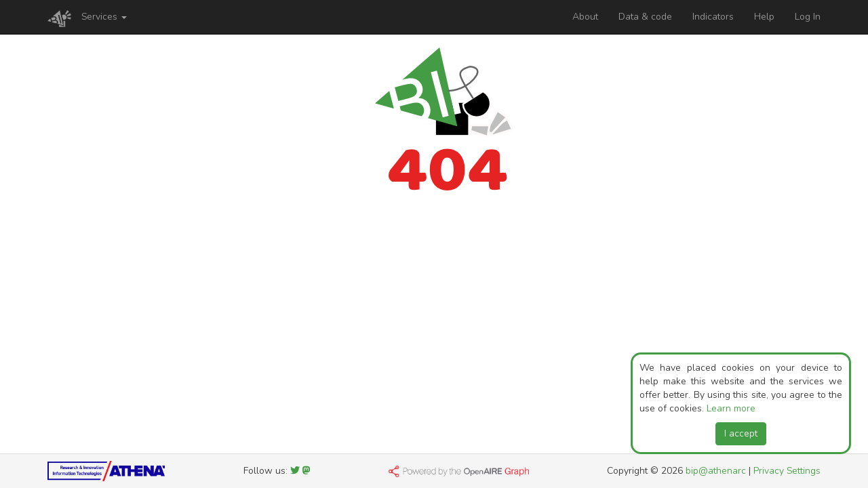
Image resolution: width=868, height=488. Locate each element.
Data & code (645, 17)
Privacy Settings (787, 471)
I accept (741, 433)
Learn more (731, 408)
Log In (808, 17)
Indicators (713, 17)
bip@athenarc (716, 471)
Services (104, 17)
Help (764, 17)
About (585, 17)
